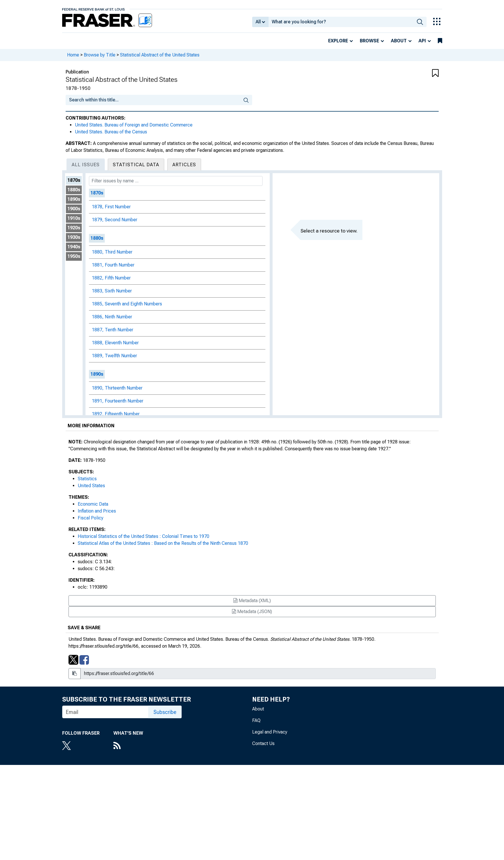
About (399, 41)
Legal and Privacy (270, 732)
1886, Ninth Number (112, 317)
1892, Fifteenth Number (116, 414)
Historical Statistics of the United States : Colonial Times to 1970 (143, 536)
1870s (74, 180)
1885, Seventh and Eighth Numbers (127, 304)
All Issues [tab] (86, 165)
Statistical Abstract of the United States (160, 55)
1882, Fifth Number (111, 278)
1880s (74, 190)
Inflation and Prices (97, 511)
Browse (369, 41)
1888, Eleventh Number (115, 343)
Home (73, 55)
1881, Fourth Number (113, 265)
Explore (338, 41)
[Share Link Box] (258, 674)
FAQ (256, 720)
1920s (74, 228)
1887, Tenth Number (113, 330)
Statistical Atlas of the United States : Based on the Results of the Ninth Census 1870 (163, 543)
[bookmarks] (440, 41)
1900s (74, 209)
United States (91, 486)
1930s (74, 237)
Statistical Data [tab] (136, 165)
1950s (74, 256)
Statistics (87, 479)
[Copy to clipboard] (75, 674)
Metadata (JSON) (252, 612)
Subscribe (165, 712)
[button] (408, 73)
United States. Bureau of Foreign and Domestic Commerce (134, 125)
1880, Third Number (112, 252)
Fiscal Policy (91, 518)
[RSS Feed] (128, 746)
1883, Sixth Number (112, 291)
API (422, 41)
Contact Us (263, 743)
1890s (74, 199)
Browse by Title (100, 55)
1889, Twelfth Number (114, 356)
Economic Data (93, 504)
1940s (74, 247)
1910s (74, 218)
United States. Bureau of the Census (111, 132)
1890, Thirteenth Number (117, 388)
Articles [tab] (184, 165)
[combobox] (341, 22)
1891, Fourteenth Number (118, 401)
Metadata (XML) (252, 601)
